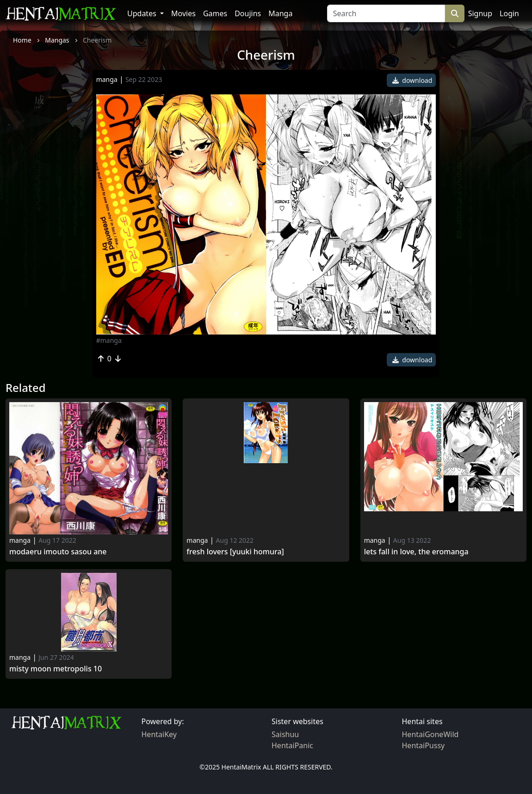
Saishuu (285, 734)
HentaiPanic (292, 745)
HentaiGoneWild (430, 734)
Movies (183, 13)
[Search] (386, 13)
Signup (480, 13)
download (412, 80)
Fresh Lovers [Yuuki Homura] (235, 552)
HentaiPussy (424, 745)
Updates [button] (143, 13)
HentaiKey (159, 734)
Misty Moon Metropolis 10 (56, 669)
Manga (280, 13)
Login (509, 13)
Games (215, 13)
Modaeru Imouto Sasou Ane (58, 552)
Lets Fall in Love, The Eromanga (416, 552)
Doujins (248, 13)
